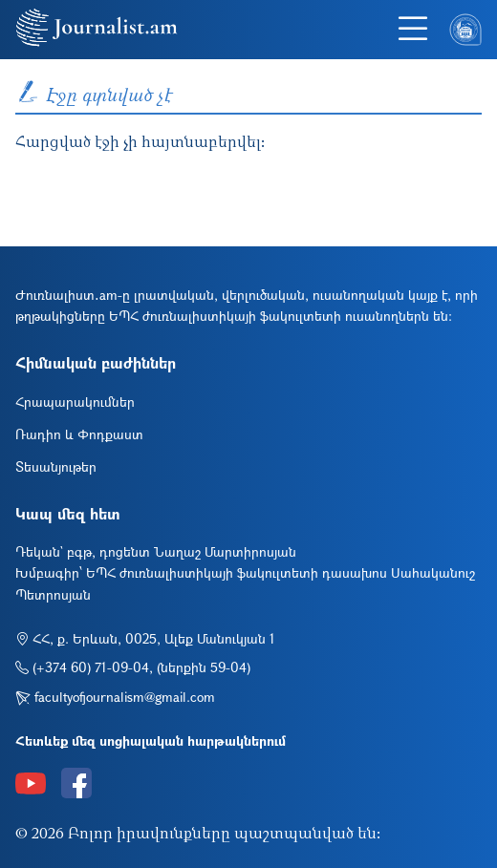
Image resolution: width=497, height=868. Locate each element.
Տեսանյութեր (56, 466)
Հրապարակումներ (75, 402)
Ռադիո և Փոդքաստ (79, 434)
